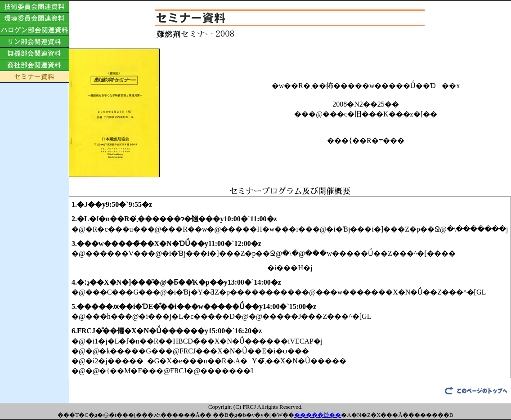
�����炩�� (318, 415)
